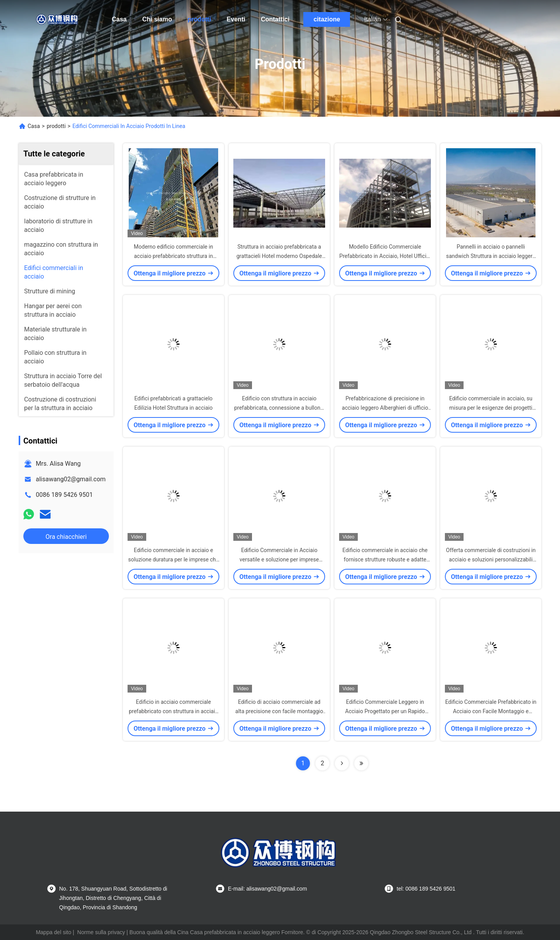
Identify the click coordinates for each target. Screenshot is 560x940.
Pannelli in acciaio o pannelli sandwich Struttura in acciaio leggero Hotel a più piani (491, 256)
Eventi (236, 19)
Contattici (275, 19)
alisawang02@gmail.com (71, 479)
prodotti (199, 19)
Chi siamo (157, 19)
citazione (327, 19)
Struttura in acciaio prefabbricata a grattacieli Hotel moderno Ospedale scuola (279, 256)
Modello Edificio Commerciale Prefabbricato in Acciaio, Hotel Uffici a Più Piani (385, 256)
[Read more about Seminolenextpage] (342, 763)
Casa (119, 19)
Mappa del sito (53, 932)
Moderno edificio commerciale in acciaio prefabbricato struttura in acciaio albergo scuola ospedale (173, 256)
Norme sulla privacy (101, 932)
